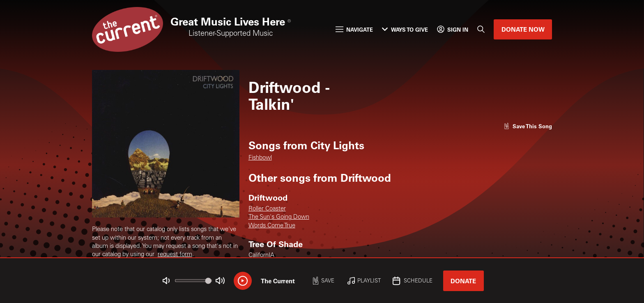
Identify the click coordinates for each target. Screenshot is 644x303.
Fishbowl (260, 158)
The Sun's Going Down (279, 217)
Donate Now (523, 29)
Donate (463, 281)
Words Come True (272, 226)
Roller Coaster (267, 209)
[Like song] (528, 126)
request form (175, 255)
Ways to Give (405, 29)
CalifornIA (261, 256)
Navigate (354, 29)
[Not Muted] (166, 281)
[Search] (481, 29)
